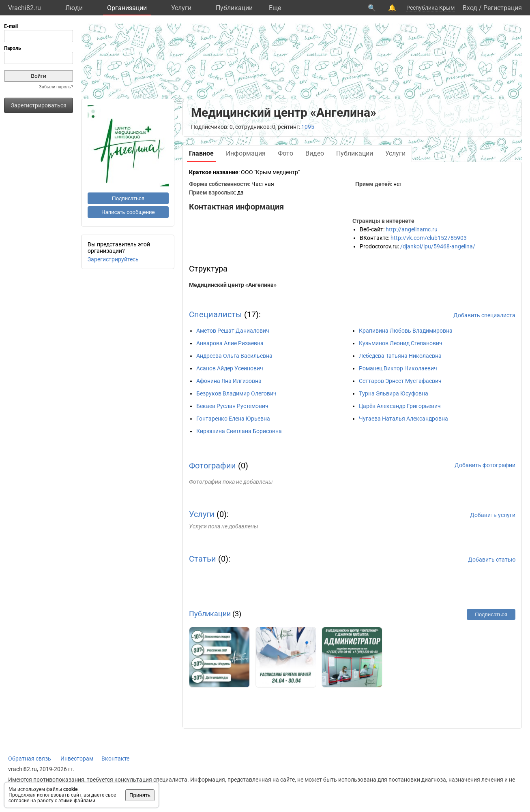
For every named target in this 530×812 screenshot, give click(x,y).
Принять (140, 795)
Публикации (234, 8)
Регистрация (503, 8)
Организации (127, 8)
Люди (74, 8)
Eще (275, 8)
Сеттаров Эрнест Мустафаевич (400, 381)
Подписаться (128, 198)
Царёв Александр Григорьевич (400, 406)
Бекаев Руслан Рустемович (232, 406)
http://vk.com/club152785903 (429, 238)
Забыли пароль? (56, 87)
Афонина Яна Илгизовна (229, 381)
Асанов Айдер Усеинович (230, 368)
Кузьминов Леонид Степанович (401, 343)
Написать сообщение (128, 212)
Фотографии (212, 466)
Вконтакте (115, 759)
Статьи (203, 559)
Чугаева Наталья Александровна (403, 419)
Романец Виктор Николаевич (398, 368)
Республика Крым (430, 8)
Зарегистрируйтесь (113, 259)
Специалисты (216, 314)
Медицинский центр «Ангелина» (233, 285)
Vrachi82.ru (25, 8)
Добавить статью (492, 560)
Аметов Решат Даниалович (233, 331)
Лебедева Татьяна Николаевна (400, 356)
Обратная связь (30, 759)
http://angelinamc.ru (412, 229)
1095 (308, 127)
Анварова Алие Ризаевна (230, 343)
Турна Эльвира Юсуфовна (394, 393)
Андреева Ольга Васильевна (234, 356)
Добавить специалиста (484, 315)
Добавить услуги (493, 515)
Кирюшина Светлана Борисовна (239, 431)
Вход (470, 8)
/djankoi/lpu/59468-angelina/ (438, 246)
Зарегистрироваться (39, 105)
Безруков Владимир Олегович (236, 393)
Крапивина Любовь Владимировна (406, 331)
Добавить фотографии (485, 465)
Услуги (181, 8)
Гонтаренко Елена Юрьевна (233, 419)
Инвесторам (77, 759)
